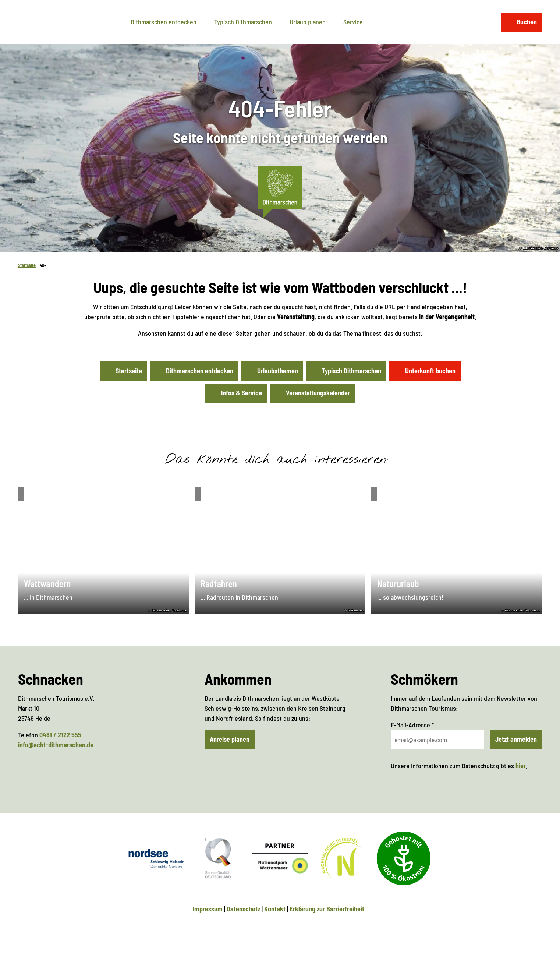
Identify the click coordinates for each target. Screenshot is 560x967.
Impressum (208, 909)
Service (353, 22)
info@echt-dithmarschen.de (56, 745)
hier (521, 766)
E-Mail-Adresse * (412, 725)
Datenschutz (243, 909)
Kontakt (275, 909)
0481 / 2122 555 (60, 735)
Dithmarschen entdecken (164, 22)
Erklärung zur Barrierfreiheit (327, 909)
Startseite (27, 265)
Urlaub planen (308, 22)
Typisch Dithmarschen (243, 22)
